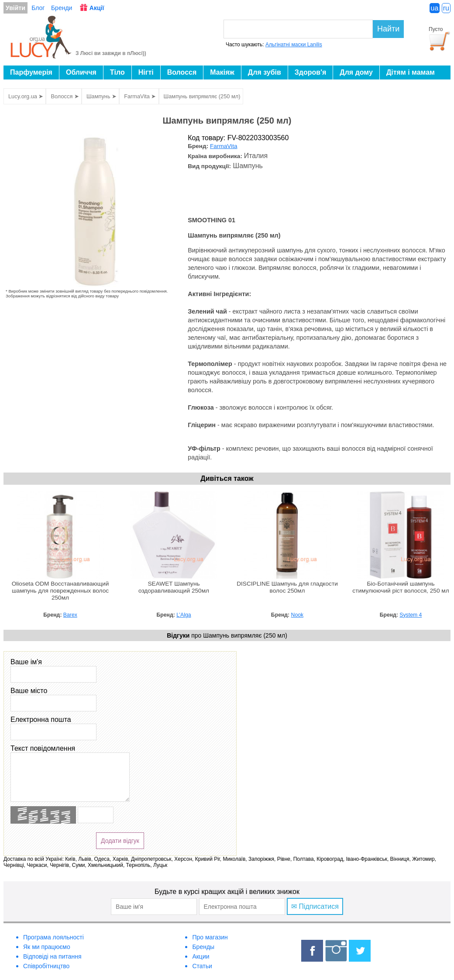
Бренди (62, 8)
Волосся (182, 72)
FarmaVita (224, 146)
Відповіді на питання (52, 956)
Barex (70, 615)
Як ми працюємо (47, 947)
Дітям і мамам (411, 72)
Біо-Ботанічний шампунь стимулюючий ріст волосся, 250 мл (401, 587)
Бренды (203, 947)
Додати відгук (120, 841)
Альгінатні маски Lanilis (294, 45)
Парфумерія (31, 72)
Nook (298, 615)
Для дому (356, 72)
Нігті (146, 72)
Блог (38, 8)
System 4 (411, 615)
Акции (201, 956)
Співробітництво (46, 966)
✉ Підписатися (315, 906)
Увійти (15, 8)
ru (446, 8)
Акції (97, 8)
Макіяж (222, 72)
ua (435, 8)
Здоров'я (310, 72)
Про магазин (210, 937)
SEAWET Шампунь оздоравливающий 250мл (174, 587)
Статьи (202, 966)
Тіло (117, 72)
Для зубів (265, 72)
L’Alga (184, 615)
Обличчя (81, 72)
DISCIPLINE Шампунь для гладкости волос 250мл (287, 587)
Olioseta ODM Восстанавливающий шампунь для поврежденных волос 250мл (60, 591)
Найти (388, 29)
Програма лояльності (53, 937)
